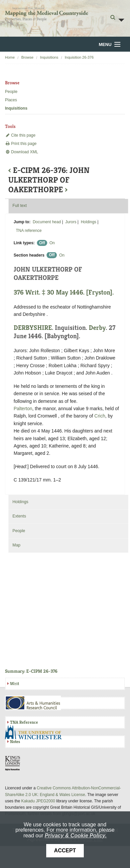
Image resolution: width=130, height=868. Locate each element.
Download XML (22, 152)
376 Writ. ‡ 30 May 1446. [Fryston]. (64, 292)
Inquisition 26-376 (79, 57)
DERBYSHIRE (33, 328)
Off (42, 243)
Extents (19, 516)
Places (11, 100)
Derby (97, 328)
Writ (14, 684)
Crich (100, 416)
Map (16, 545)
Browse (27, 57)
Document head (47, 222)
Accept (65, 851)
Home (10, 57)
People (11, 92)
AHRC (33, 703)
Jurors (71, 222)
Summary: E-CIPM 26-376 (31, 671)
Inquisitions (49, 57)
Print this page (21, 144)
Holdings (89, 222)
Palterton (23, 409)
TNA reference (29, 231)
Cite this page (20, 135)
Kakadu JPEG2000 (38, 801)
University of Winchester (36, 733)
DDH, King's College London (13, 763)
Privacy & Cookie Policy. (75, 836)
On (52, 243)
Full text (19, 206)
